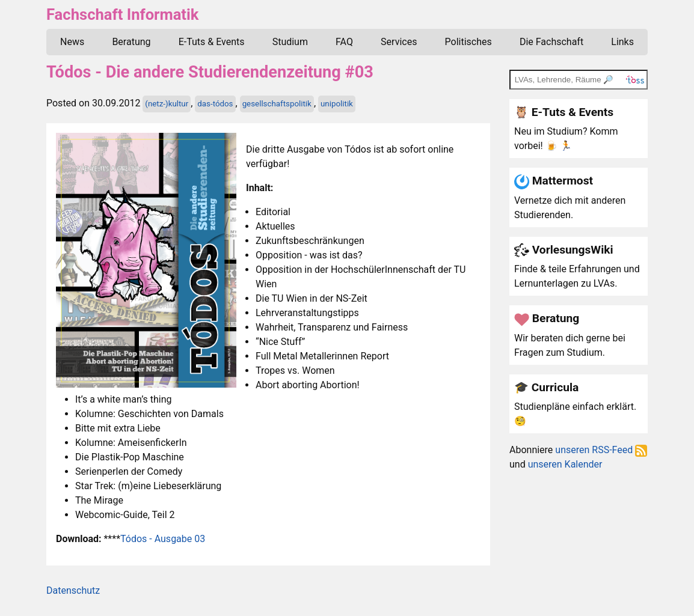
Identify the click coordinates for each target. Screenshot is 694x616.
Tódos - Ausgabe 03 (163, 539)
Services (399, 42)
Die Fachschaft (551, 42)
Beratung (131, 42)
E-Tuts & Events (212, 42)
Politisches (468, 42)
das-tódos (215, 104)
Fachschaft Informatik (122, 14)
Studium (290, 42)
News (72, 42)
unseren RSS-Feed (601, 450)
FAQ (344, 42)
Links (622, 42)
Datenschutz (73, 590)
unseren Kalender (565, 464)
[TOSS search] (579, 79)
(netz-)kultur (167, 104)
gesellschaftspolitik (277, 104)
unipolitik (337, 104)
